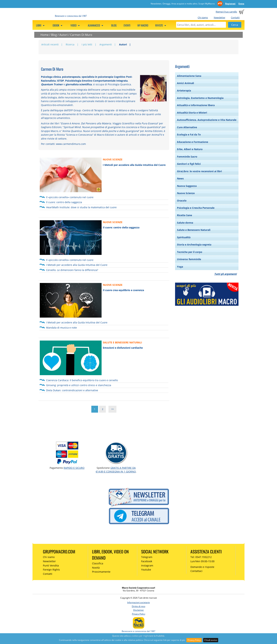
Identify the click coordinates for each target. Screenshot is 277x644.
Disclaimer (138, 610)
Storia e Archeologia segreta (194, 245)
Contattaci (196, 571)
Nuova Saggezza (187, 186)
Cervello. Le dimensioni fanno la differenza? (72, 270)
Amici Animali (185, 83)
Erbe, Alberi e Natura (190, 149)
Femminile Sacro (187, 157)
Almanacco (96, 25)
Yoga (180, 267)
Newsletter (219, 17)
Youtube (146, 570)
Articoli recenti (50, 44)
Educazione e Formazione (193, 142)
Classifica (98, 563)
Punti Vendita (51, 565)
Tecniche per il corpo (190, 252)
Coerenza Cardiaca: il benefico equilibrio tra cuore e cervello (82, 380)
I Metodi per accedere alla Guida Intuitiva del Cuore (134, 165)
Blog (114, 25)
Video (76, 25)
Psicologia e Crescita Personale (196, 208)
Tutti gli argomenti (226, 274)
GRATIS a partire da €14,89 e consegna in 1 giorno (116, 470)
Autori (64, 35)
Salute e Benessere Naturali (194, 230)
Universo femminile (189, 259)
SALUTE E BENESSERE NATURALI (122, 342)
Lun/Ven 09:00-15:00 (202, 561)
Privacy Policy (194, 640)
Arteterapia (184, 91)
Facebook (147, 561)
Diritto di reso (138, 606)
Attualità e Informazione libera (196, 105)
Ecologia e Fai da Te (189, 135)
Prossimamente (101, 572)
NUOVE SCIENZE (113, 159)
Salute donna (185, 223)
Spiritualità (184, 237)
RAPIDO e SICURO (74, 468)
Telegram (147, 557)
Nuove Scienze (186, 193)
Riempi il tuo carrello (226, 12)
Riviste (161, 25)
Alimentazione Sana (189, 76)
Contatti (235, 17)
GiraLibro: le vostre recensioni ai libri (199, 171)
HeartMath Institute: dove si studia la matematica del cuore (81, 207)
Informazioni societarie (138, 602)
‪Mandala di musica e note (61, 328)
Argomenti (106, 44)
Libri (41, 25)
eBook (58, 25)
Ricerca (70, 44)
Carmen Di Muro (81, 35)
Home (45, 35)
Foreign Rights (51, 570)
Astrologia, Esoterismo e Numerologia (200, 98)
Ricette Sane (185, 215)
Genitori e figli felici (189, 164)
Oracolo (182, 201)
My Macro (143, 25)
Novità (96, 568)
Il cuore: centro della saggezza (64, 202)
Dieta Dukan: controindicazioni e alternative (72, 390)
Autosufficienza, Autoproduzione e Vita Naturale (207, 120)
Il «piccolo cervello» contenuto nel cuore (70, 197)
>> (113, 409)
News (180, 178)
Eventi (127, 25)
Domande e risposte (202, 567)
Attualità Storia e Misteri (192, 113)
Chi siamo (203, 17)
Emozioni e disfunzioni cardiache (123, 348)
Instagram (147, 565)
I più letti (87, 44)
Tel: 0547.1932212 (201, 557)
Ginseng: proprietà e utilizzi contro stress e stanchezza (79, 385)
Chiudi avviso (211, 640)
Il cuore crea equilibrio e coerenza (123, 290)
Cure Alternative (187, 127)
